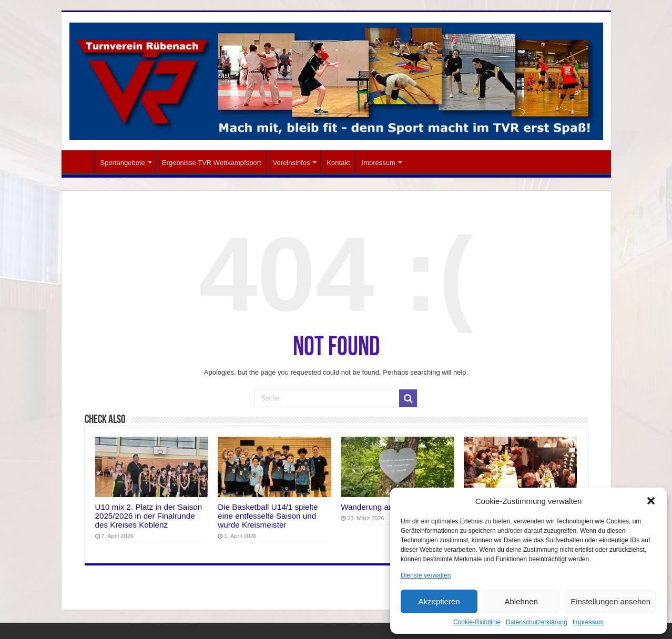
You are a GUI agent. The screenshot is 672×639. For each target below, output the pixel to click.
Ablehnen (521, 601)
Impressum (588, 622)
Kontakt (338, 163)
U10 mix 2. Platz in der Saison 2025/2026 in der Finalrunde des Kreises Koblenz (149, 516)
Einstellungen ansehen (610, 601)
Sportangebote (123, 163)
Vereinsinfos (292, 163)
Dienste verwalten (426, 575)
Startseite (80, 161)
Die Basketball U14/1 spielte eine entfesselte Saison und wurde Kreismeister (268, 516)
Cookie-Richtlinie (477, 622)
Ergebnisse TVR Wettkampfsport (212, 163)
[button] (651, 501)
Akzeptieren (439, 601)
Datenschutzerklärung (537, 622)
